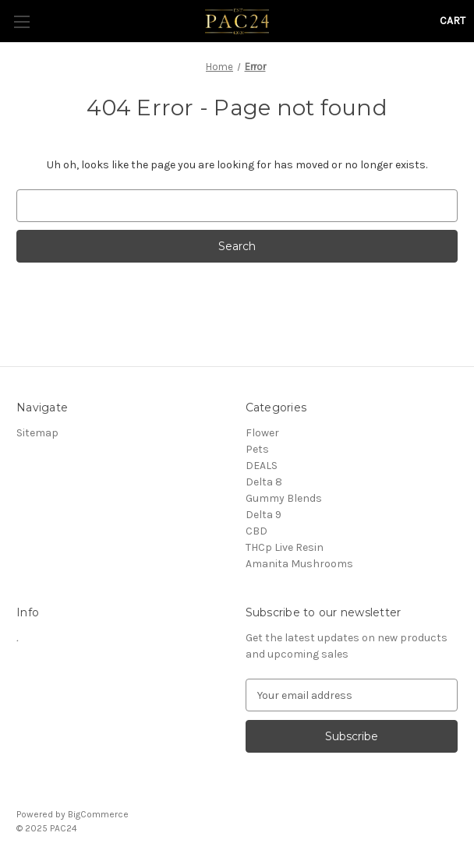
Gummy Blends (284, 498)
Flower (262, 433)
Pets (257, 449)
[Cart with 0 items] (453, 21)
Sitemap (37, 433)
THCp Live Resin (285, 547)
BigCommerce (98, 814)
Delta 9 (264, 515)
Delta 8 (264, 482)
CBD (256, 531)
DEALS (262, 466)
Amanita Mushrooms (299, 564)
